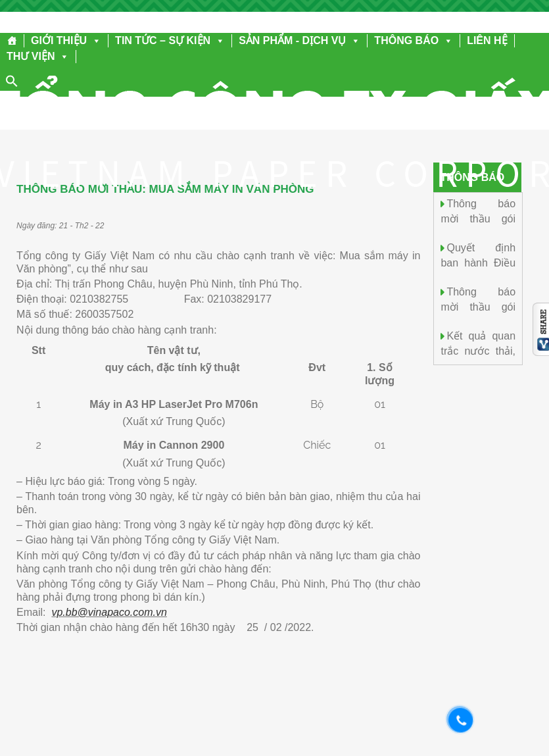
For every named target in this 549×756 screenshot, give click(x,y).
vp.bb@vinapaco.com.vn (109, 612)
